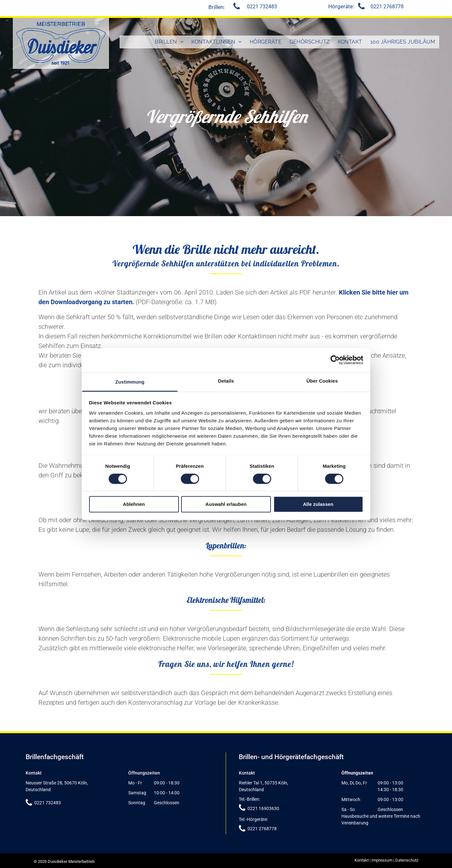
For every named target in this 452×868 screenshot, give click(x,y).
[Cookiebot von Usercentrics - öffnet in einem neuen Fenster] (335, 360)
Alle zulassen (318, 504)
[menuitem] (169, 42)
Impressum (382, 860)
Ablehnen (134, 504)
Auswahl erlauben (226, 504)
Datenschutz (407, 860)
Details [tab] (226, 381)
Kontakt (362, 860)
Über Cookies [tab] (322, 381)
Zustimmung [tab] (130, 382)
